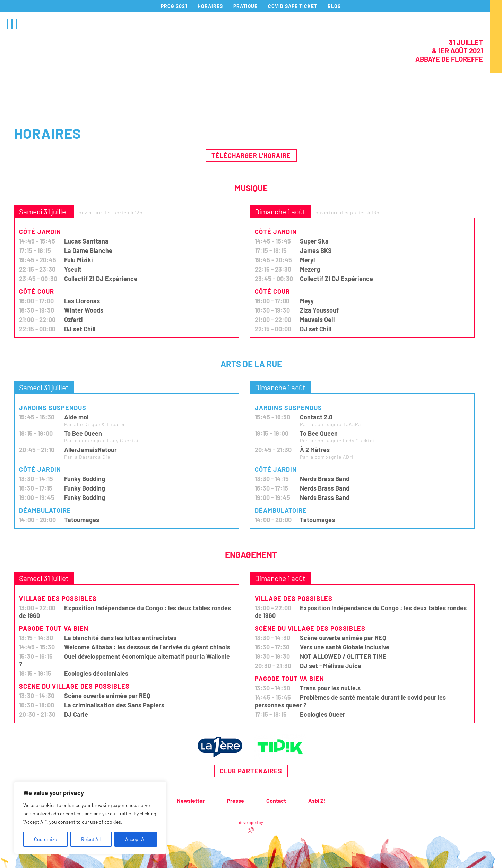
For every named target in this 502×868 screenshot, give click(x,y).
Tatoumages (82, 520)
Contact (276, 801)
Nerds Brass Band (325, 479)
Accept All (136, 839)
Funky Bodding (85, 479)
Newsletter (191, 801)
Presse (235, 801)
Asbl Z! (317, 801)
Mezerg (310, 269)
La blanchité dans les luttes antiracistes (120, 638)
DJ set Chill (80, 329)
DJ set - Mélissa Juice (331, 666)
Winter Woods (84, 310)
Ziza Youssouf (319, 310)
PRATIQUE (245, 6)
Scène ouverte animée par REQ (107, 696)
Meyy (307, 301)
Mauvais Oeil (317, 320)
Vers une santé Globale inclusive (345, 647)
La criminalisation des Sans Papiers (114, 705)
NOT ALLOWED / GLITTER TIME (343, 656)
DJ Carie (76, 714)
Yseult (73, 269)
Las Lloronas (82, 301)
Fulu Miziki (79, 260)
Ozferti (73, 320)
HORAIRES (210, 6)
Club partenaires (251, 771)
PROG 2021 (174, 6)
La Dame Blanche (88, 250)
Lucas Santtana (86, 241)
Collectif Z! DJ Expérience (101, 279)
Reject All (91, 839)
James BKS (316, 250)
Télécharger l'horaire (251, 155)
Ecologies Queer (323, 714)
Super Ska (314, 241)
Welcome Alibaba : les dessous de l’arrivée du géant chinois (147, 647)
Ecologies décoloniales (96, 673)
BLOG (334, 6)
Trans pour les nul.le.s (330, 688)
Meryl (307, 260)
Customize (45, 839)
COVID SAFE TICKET (293, 6)
